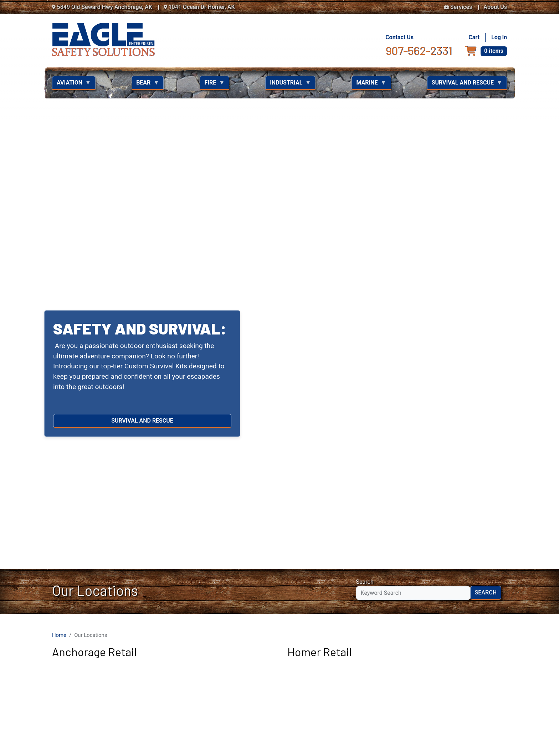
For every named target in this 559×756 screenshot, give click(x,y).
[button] (42, 14)
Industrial (288, 85)
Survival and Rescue (465, 85)
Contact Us (399, 37)
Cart (474, 37)
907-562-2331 (419, 50)
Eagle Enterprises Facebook (455, 649)
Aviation (71, 85)
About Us (495, 7)
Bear (145, 85)
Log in (499, 37)
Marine (369, 85)
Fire (212, 85)
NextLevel (498, 742)
